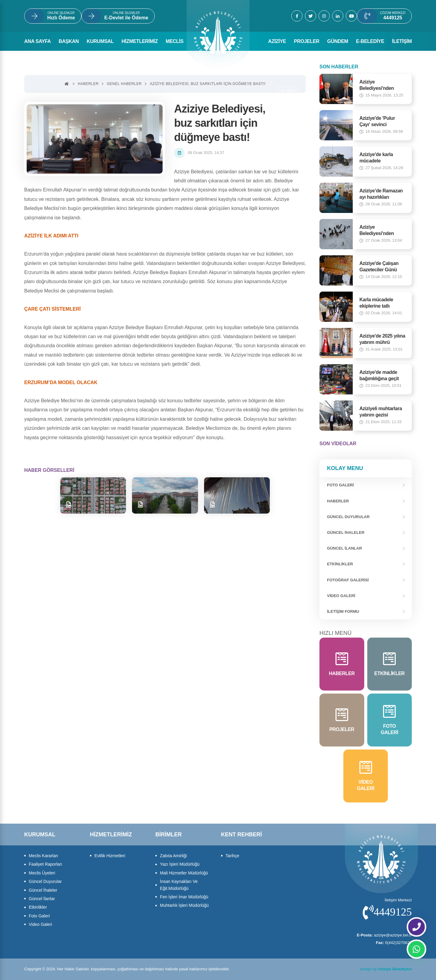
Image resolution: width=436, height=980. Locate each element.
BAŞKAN (69, 41)
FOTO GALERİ (340, 485)
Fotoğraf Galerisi (348, 580)
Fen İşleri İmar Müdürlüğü (184, 897)
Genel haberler (124, 84)
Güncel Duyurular (348, 517)
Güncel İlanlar (344, 548)
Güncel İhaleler (346, 532)
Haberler (338, 501)
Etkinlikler (340, 564)
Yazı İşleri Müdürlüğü (180, 864)
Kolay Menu (345, 468)
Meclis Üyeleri (42, 873)
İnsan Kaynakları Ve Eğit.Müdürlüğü (179, 885)
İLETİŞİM (402, 41)
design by (386, 969)
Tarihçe (232, 856)
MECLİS (175, 41)
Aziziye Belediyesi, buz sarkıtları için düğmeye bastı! (208, 84)
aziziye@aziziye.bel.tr (384, 935)
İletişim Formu (343, 611)
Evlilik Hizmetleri (110, 856)
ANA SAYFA (38, 41)
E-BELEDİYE (370, 41)
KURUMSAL (100, 41)
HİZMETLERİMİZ (140, 41)
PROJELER (307, 41)
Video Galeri (341, 596)
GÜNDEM (338, 41)
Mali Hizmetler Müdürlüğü (184, 873)
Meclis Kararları (43, 856)
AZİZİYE (277, 41)
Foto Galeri (39, 916)
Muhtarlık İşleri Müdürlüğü (184, 905)
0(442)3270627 (394, 943)
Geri (288, 91)
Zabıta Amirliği (173, 856)
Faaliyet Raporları (46, 864)
